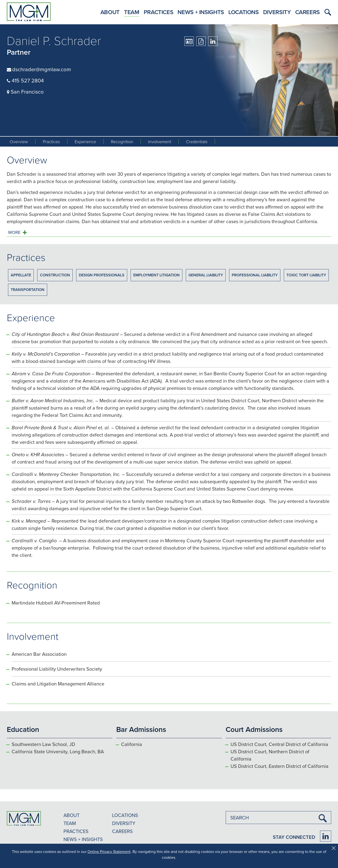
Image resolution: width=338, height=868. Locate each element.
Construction (55, 275)
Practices (159, 12)
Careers (307, 12)
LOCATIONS (125, 815)
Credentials (197, 142)
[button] (327, 12)
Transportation (28, 290)
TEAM (70, 823)
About (110, 12)
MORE (14, 233)
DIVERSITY (124, 823)
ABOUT (71, 815)
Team (132, 12)
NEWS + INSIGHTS (83, 839)
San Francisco (25, 92)
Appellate (21, 275)
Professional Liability (255, 275)
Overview (19, 142)
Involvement (160, 142)
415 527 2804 (25, 80)
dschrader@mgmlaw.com (42, 69)
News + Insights (201, 12)
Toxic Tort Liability (306, 275)
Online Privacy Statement (109, 851)
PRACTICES (76, 831)
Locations (244, 12)
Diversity (277, 12)
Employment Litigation (156, 275)
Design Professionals (102, 275)
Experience (85, 142)
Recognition (122, 142)
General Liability (206, 275)
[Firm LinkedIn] (326, 836)
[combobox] (278, 818)
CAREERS (122, 831)
